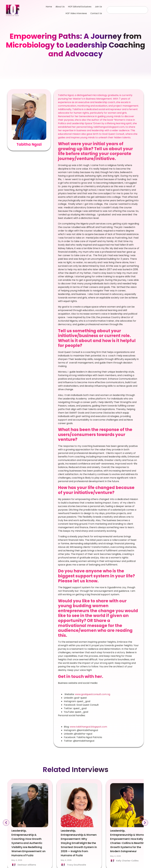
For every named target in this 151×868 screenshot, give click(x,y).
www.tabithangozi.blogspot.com (88, 727)
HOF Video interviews (76, 13)
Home (49, 7)
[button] (6, 823)
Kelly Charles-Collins (127, 861)
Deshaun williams (27, 865)
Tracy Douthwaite (76, 865)
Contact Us (96, 13)
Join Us (98, 7)
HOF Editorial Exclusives (80, 7)
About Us (60, 7)
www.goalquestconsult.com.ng (93, 694)
